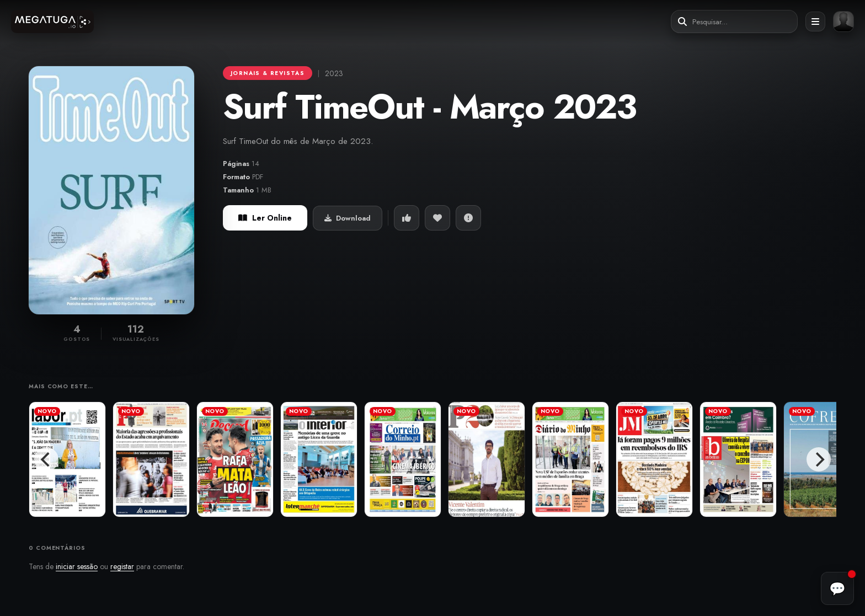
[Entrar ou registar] (843, 22)
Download (348, 218)
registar (122, 566)
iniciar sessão (77, 566)
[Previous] (46, 459)
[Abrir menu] (815, 22)
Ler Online (265, 218)
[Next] (819, 459)
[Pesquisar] (682, 22)
